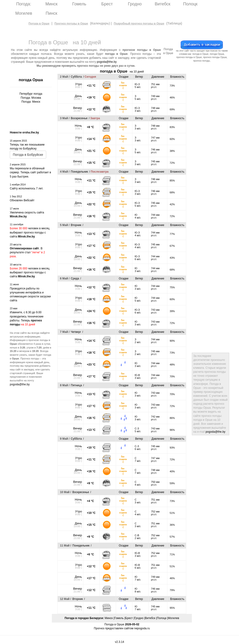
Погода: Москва (31, 98)
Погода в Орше (39, 24)
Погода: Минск (31, 102)
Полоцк (190, 4)
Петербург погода (31, 94)
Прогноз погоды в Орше (71, 24)
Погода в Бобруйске (28, 155)
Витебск (163, 4)
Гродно (135, 4)
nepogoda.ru (142, 628)
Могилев (24, 13)
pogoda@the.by (107, 62)
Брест (107, 4)
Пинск (52, 13)
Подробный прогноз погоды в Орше (139, 24)
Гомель (79, 4)
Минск (52, 4)
